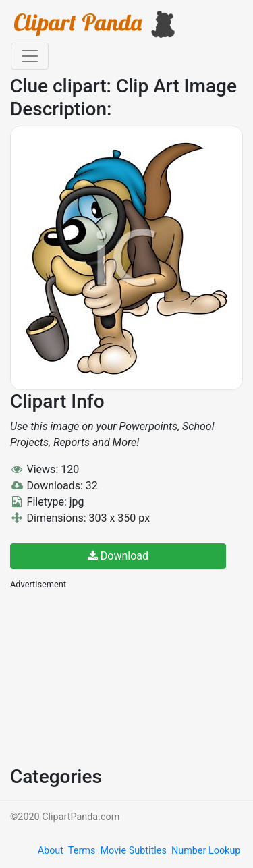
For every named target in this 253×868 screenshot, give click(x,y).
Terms (82, 851)
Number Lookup (206, 851)
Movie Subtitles (133, 851)
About (51, 851)
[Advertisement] (111, 676)
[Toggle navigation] (30, 56)
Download (118, 556)
